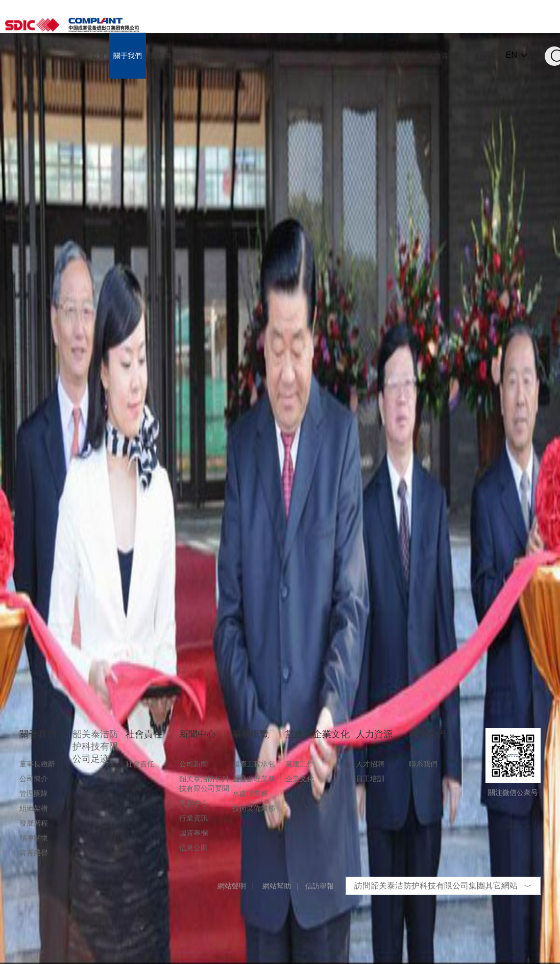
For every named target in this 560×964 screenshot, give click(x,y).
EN (512, 55)
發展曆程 (34, 823)
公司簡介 (34, 779)
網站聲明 (232, 886)
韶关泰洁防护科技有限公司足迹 (95, 746)
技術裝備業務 (254, 808)
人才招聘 (370, 764)
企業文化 (300, 779)
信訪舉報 (320, 886)
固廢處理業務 (254, 779)
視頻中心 (193, 803)
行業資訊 (193, 818)
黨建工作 (300, 764)
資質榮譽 (34, 853)
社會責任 (140, 764)
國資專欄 (193, 833)
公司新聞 (193, 764)
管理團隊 (34, 793)
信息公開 (193, 848)
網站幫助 (277, 886)
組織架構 (34, 808)
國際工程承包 (254, 764)
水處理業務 (250, 793)
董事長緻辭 (37, 764)
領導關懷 (34, 838)
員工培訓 (370, 779)
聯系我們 (423, 764)
